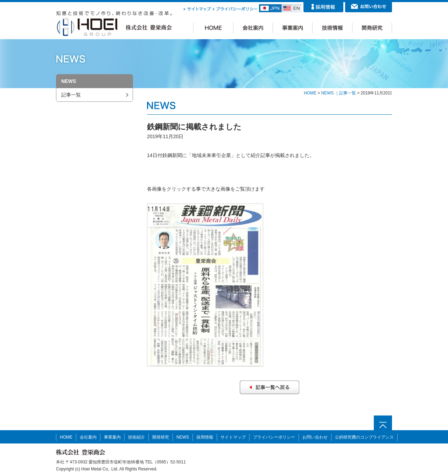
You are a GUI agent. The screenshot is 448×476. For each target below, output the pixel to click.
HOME (310, 93)
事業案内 (112, 437)
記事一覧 (71, 95)
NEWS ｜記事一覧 (339, 93)
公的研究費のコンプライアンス (364, 437)
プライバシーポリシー (274, 437)
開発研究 (161, 437)
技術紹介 (136, 437)
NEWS (183, 437)
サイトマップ (233, 437)
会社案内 (88, 437)
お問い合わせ (315, 437)
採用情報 (205, 437)
